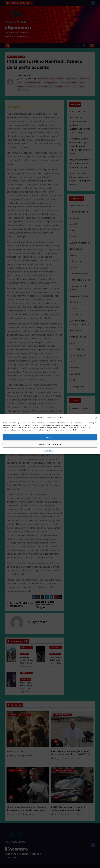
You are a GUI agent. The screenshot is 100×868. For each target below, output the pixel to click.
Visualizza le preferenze (50, 444)
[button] (96, 417)
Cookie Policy (49, 451)
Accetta (50, 437)
